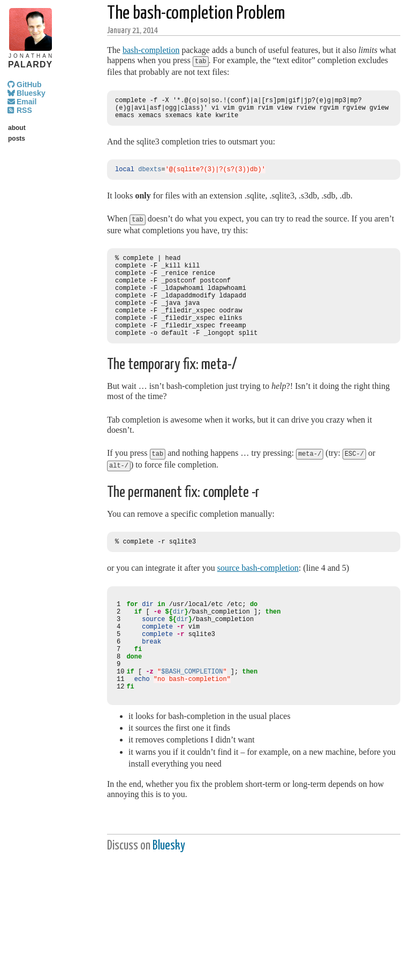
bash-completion (151, 50)
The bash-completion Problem (196, 14)
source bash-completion (258, 589)
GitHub (29, 85)
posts (17, 139)
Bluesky (31, 93)
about (17, 128)
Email (26, 102)
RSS (24, 110)
